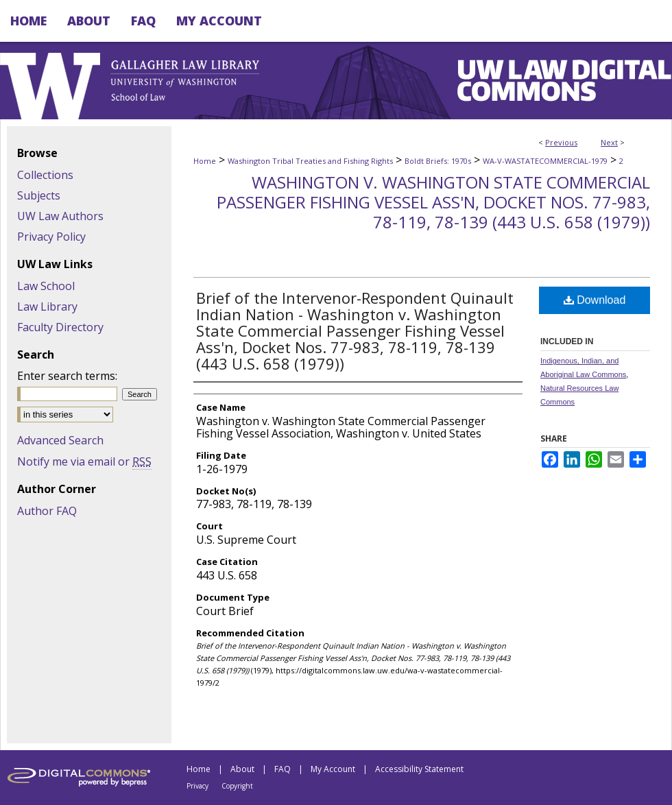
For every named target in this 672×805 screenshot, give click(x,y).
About (242, 769)
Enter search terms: (67, 376)
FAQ (283, 769)
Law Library (47, 307)
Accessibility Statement (419, 769)
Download (595, 300)
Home (205, 161)
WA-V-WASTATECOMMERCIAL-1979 (545, 161)
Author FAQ (47, 511)
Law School (46, 286)
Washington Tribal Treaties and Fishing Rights (310, 161)
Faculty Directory (60, 327)
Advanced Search (60, 440)
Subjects (39, 195)
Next (609, 142)
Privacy (197, 786)
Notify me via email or (84, 461)
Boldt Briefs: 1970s (438, 161)
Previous (561, 142)
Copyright (237, 786)
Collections (45, 175)
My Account (333, 769)
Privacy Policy (51, 237)
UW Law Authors (60, 216)
